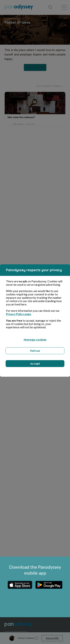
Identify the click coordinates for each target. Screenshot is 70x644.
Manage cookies (35, 340)
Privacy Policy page (18, 314)
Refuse (35, 351)
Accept (35, 364)
